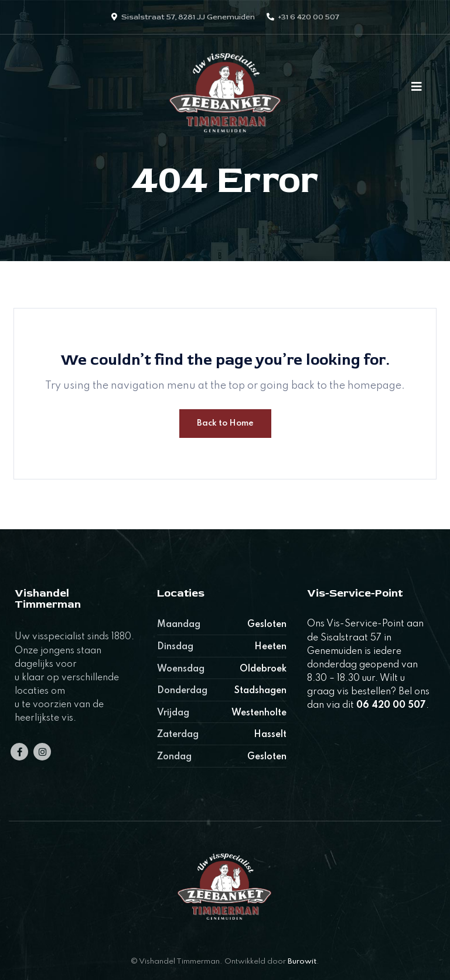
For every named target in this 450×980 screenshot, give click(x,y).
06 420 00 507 (391, 705)
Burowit (302, 962)
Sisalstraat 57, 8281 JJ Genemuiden (188, 17)
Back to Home (225, 423)
